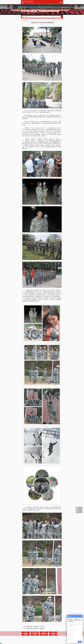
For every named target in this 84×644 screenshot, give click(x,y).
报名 (77, 510)
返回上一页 (60, 20)
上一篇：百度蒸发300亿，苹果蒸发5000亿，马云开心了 (34, 627)
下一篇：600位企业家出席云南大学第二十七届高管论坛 (34, 629)
